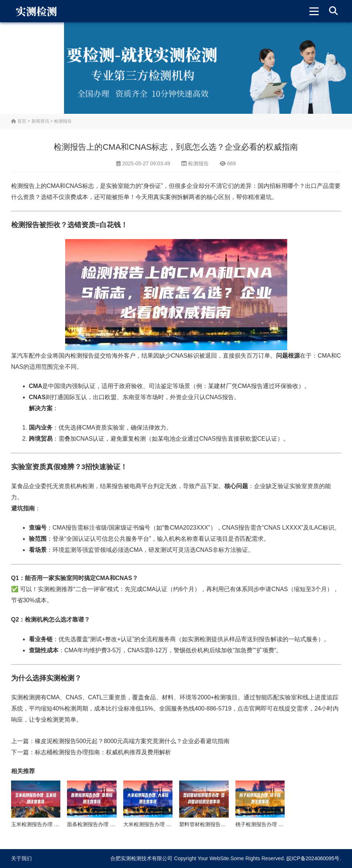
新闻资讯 (40, 121)
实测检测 (50, 589)
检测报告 (63, 121)
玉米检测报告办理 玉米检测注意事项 (53, 824)
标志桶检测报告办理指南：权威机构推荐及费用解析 (103, 752)
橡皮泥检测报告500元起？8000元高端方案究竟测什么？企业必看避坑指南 (132, 741)
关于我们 (21, 858)
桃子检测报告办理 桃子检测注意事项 (278, 824)
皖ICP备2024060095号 (313, 858)
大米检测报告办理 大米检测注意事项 (165, 824)
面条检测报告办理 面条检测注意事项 (109, 824)
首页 (19, 121)
